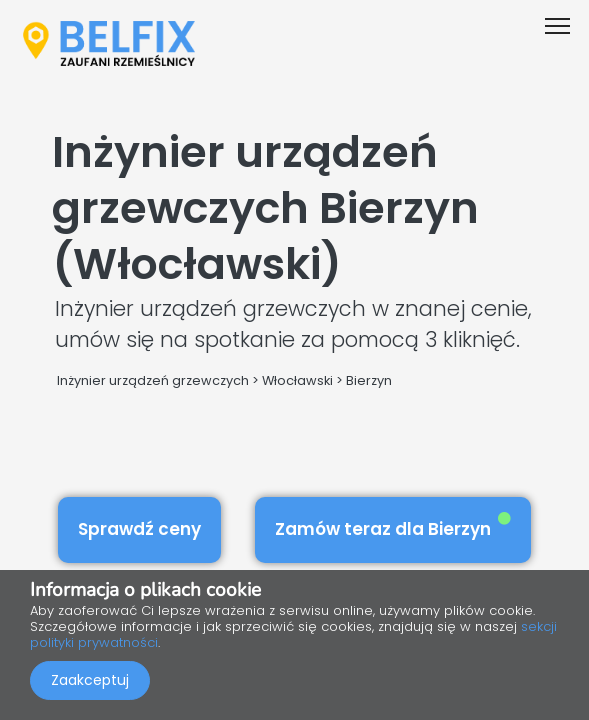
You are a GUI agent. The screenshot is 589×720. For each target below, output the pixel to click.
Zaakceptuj (90, 680)
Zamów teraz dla (393, 526)
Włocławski (297, 380)
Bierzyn (369, 380)
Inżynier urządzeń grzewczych (153, 380)
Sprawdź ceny (139, 529)
